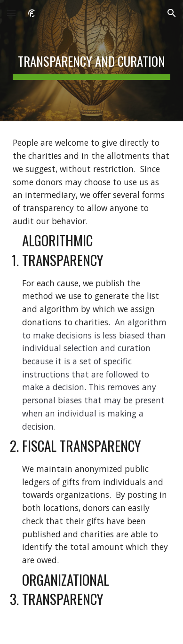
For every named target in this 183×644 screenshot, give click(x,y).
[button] (11, 13)
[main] (91, 61)
